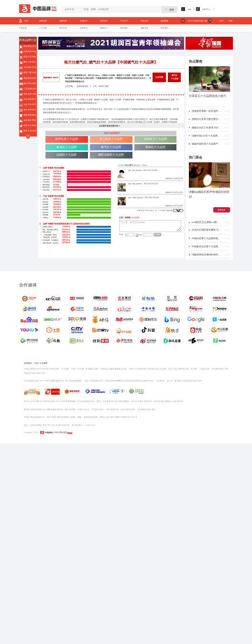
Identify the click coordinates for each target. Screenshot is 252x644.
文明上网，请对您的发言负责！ (150, 226)
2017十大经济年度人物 (197, 21)
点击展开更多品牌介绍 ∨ (110, 126)
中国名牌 (23, 28)
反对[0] (180, 179)
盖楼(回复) (169, 179)
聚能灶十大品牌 (155, 147)
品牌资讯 (84, 28)
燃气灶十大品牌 (175, 77)
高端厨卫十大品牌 (155, 139)
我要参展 (221, 210)
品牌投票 (43, 21)
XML (56, 432)
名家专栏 (104, 21)
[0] (175, 179)
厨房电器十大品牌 (66, 139)
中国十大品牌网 (41, 363)
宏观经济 (84, 21)
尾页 (164, 211)
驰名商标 (124, 28)
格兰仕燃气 (129, 165)
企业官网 (159, 77)
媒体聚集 (164, 21)
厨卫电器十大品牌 (111, 139)
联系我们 (164, 28)
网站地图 (63, 432)
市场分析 (144, 21)
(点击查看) (136, 218)
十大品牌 (43, 28)
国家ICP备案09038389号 (126, 417)
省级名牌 (144, 28)
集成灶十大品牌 (66, 147)
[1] (175, 206)
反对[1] (180, 192)
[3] (175, 192)
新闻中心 (104, 28)
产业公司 (124, 21)
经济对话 (63, 28)
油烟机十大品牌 (66, 155)
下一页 (160, 211)
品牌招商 (63, 21)
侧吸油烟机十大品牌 (111, 155)
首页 (24, 21)
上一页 (155, 211)
